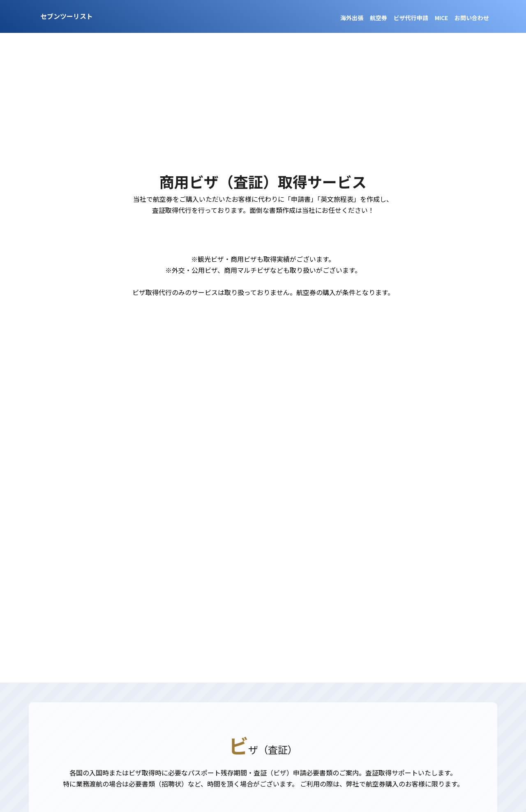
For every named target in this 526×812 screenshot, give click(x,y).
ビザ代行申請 (411, 18)
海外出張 (352, 18)
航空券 (378, 18)
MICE (441, 18)
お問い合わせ (472, 18)
